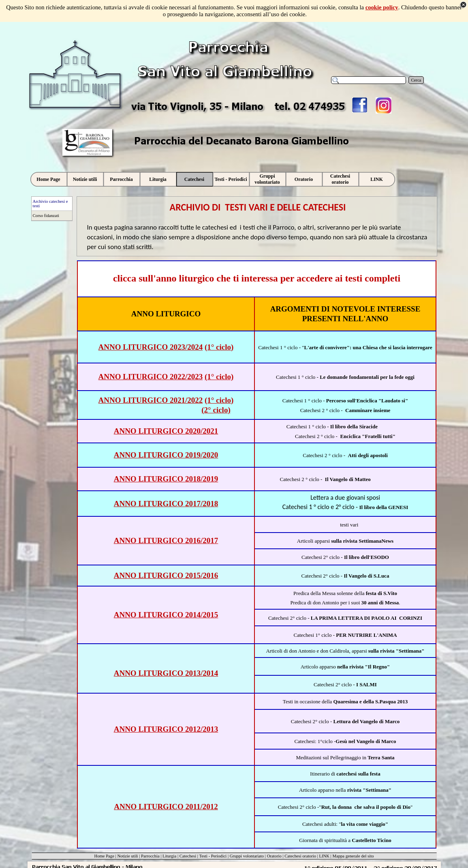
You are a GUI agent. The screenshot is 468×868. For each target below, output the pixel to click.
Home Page (104, 856)
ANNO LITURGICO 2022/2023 (151, 377)
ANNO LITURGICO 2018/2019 (166, 479)
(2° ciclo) (216, 410)
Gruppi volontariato (247, 856)
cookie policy (382, 7)
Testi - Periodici (213, 856)
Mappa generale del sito (353, 856)
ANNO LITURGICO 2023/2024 (151, 347)
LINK (324, 856)
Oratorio (274, 856)
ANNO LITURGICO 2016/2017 (166, 540)
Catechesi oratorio (300, 856)
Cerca (416, 80)
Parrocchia (150, 856)
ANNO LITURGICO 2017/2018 (166, 504)
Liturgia (169, 856)
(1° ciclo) (219, 347)
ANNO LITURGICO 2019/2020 (166, 455)
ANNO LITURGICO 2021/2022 (151, 400)
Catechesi (188, 856)
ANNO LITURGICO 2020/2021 (166, 431)
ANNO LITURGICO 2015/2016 (166, 575)
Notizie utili (127, 856)
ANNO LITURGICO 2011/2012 (166, 807)
